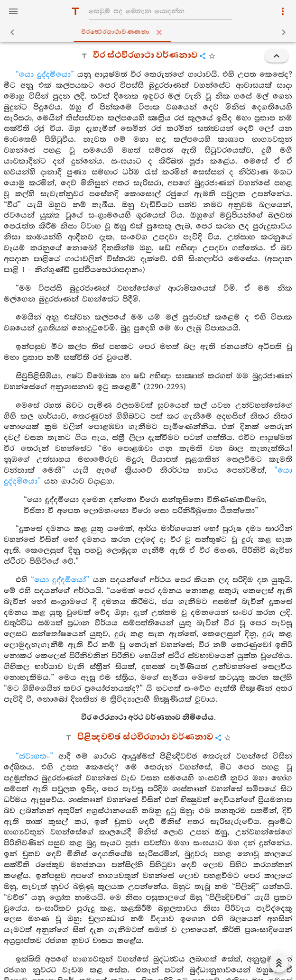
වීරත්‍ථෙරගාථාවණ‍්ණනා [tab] (150, 32)
